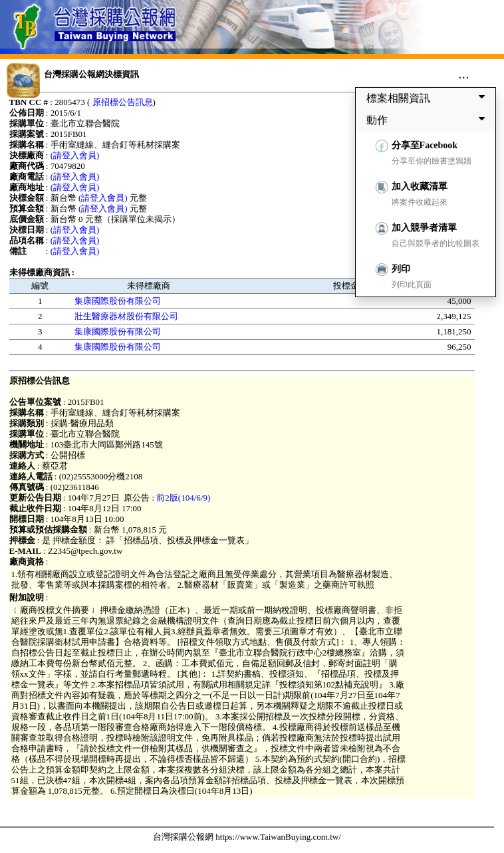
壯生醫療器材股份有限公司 (126, 316)
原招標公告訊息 (123, 102)
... (464, 74)
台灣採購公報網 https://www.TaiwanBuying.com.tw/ (247, 837)
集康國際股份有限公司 (118, 301)
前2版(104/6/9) (183, 498)
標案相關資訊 (428, 98)
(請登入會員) (75, 155)
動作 (428, 120)
